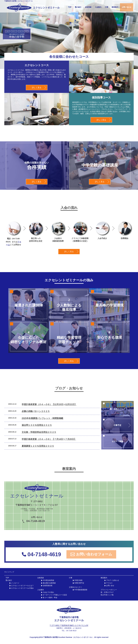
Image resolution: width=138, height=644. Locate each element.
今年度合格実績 (48, 580)
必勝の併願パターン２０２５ (36, 411)
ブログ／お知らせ (113, 580)
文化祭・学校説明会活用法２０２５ (39, 432)
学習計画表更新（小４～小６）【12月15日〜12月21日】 (49, 404)
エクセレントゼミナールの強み (22, 588)
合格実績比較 (48, 586)
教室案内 (115, 7)
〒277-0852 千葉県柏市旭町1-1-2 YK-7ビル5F (69, 625)
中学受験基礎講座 (81, 590)
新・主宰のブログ (107, 592)
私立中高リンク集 (107, 595)
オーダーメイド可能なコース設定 (55, 595)
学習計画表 (78, 580)
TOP (70, 7)
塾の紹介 (78, 7)
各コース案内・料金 (50, 598)
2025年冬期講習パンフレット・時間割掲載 (42, 418)
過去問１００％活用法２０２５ (37, 425)
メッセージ (15, 583)
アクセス (109, 583)
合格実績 (88, 7)
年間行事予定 (79, 583)
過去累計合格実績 (49, 583)
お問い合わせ (127, 7)
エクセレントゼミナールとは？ (22, 586)
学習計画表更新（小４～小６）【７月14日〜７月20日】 (49, 439)
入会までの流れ (48, 592)
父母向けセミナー (75, 587)
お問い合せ (110, 586)
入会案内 (98, 7)
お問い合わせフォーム (91, 554)
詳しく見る (37, 88)
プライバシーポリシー (109, 590)
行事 (107, 7)
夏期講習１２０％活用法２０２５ (38, 446)
